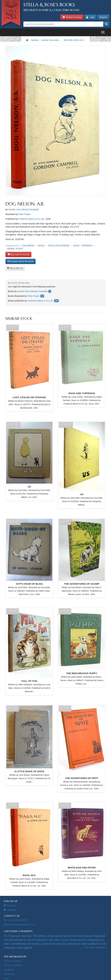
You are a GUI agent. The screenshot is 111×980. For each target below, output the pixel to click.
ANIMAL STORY (15, 249)
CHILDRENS (28, 246)
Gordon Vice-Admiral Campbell (23, 210)
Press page (9, 974)
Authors (35, 40)
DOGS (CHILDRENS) (59, 246)
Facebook (10, 906)
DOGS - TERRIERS (83, 246)
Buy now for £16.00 (18, 254)
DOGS (41, 246)
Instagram (10, 910)
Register (103, 17)
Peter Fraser (24, 214)
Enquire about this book (21, 261)
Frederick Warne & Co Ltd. (31, 219)
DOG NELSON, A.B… (74, 40)
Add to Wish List (15, 268)
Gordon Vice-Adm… (51, 40)
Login (90, 17)
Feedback (9, 970)
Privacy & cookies (12, 961)
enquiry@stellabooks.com (23, 925)
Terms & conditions (13, 965)
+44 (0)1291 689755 (18, 920)
